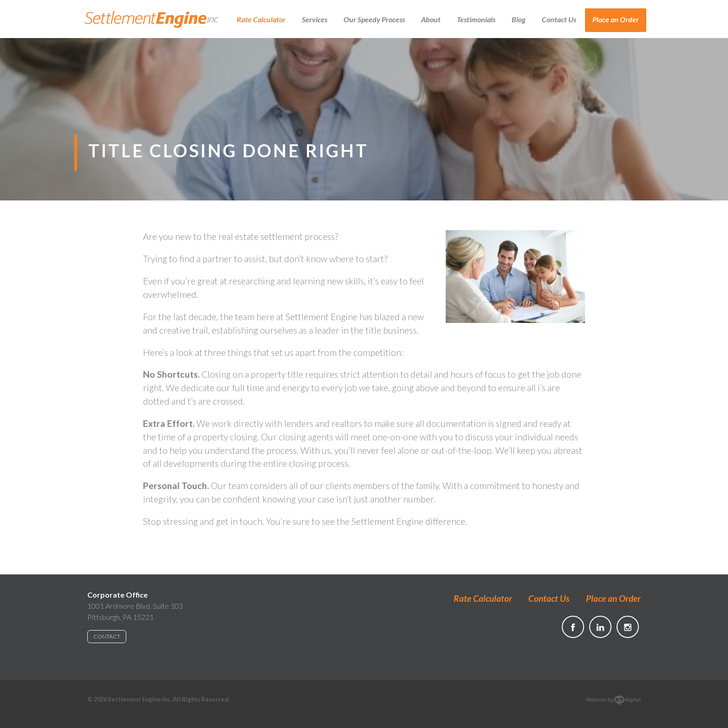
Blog (519, 19)
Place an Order (616, 19)
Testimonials (476, 19)
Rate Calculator (261, 19)
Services (315, 19)
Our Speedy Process (374, 19)
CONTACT (107, 636)
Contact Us (559, 19)
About (431, 19)
